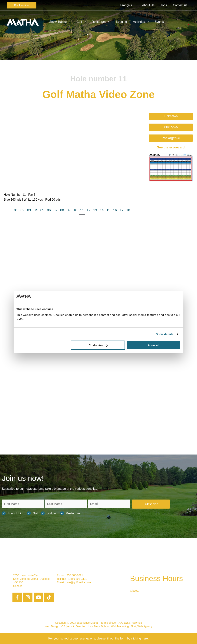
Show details (165, 334)
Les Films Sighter (99, 626)
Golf (33, 513)
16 (115, 210)
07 (55, 210)
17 (122, 210)
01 (16, 210)
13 (95, 210)
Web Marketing (120, 626)
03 (29, 210)
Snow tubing (13, 513)
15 (108, 210)
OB (63, 626)
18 (128, 210)
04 (36, 210)
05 (42, 210)
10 (75, 210)
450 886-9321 (75, 575)
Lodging (49, 513)
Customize (98, 345)
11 (82, 210)
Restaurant (70, 513)
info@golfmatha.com (79, 582)
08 (62, 210)
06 (49, 210)
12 (88, 210)
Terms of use (108, 623)
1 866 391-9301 (78, 579)
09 (69, 210)
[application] (69, 22)
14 (102, 210)
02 (22, 210)
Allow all (154, 345)
